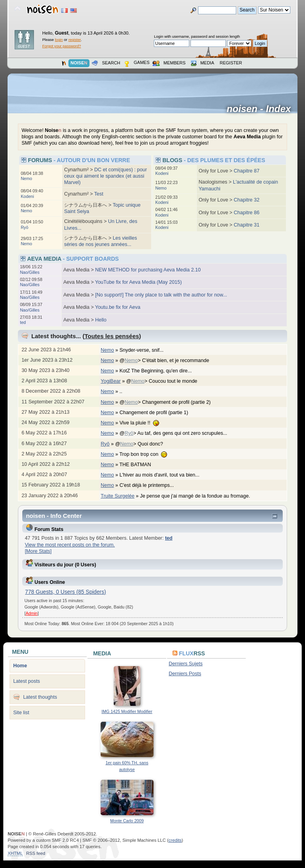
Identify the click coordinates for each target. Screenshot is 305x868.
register (75, 40)
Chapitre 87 (247, 171)
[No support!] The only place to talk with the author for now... (161, 295)
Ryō (24, 227)
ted (23, 322)
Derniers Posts (185, 674)
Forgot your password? (61, 46)
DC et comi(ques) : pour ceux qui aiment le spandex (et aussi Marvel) (105, 176)
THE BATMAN (139, 465)
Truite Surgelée (118, 496)
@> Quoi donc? (143, 444)
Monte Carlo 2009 (127, 821)
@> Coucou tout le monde (166, 381)
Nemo (26, 178)
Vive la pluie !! (143, 423)
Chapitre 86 (247, 213)
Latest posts (26, 681)
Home (20, 666)
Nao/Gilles (30, 272)
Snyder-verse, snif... (145, 350)
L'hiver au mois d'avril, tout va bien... (163, 475)
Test (99, 194)
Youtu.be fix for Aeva (118, 307)
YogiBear (111, 381)
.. (125, 391)
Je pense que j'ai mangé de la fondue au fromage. (199, 496)
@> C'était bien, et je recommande (168, 360)
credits (175, 840)
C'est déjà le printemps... (151, 485)
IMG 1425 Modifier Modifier (127, 711)
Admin (31, 613)
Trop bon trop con (147, 454)
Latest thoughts (40, 697)
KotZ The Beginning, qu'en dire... (159, 371)
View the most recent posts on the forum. (70, 545)
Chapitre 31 (247, 225)
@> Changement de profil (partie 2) (169, 402)
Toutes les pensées (112, 336)
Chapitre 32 (247, 200)
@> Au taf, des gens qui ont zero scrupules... (177, 433)
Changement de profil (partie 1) (158, 413)
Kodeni (27, 196)
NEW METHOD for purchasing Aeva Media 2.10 (148, 270)
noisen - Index (261, 109)
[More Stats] (38, 551)
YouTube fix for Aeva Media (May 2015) (138, 282)
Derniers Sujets (186, 664)
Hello (101, 320)
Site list (21, 713)
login (59, 40)
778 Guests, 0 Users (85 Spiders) (66, 592)
